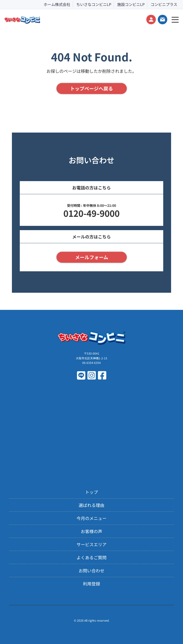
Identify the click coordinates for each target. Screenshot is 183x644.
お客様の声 (91, 531)
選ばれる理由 (91, 505)
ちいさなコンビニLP (94, 4)
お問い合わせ (91, 570)
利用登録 (91, 584)
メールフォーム (92, 257)
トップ (91, 492)
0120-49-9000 (91, 213)
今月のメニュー (91, 518)
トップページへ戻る (91, 88)
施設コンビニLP (131, 4)
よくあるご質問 (91, 557)
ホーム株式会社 (57, 4)
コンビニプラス (164, 4)
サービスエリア (91, 544)
